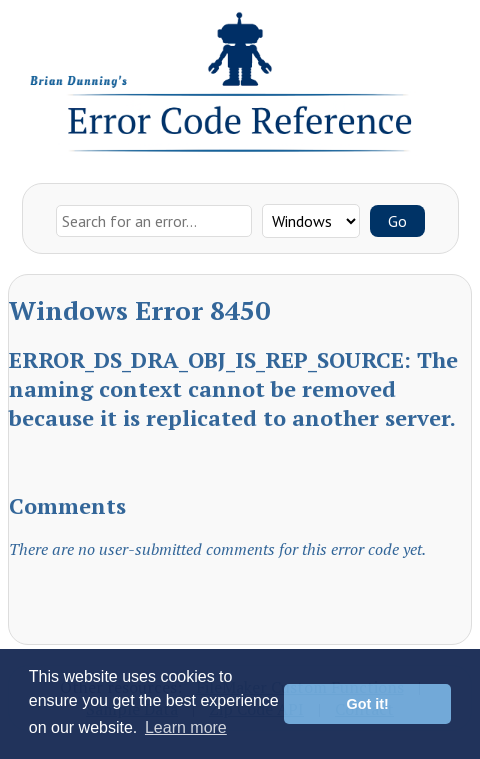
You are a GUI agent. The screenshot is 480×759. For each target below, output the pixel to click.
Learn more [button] (186, 727)
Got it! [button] (368, 704)
